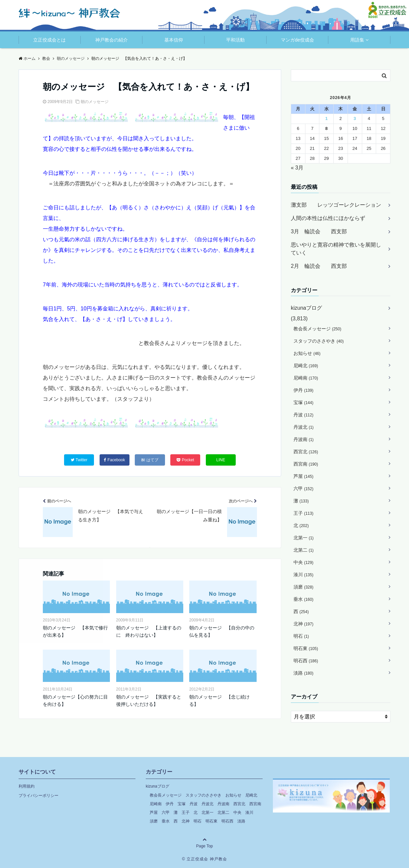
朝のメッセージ (95, 102)
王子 (303, 513)
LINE (221, 460)
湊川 (303, 575)
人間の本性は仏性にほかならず (328, 218)
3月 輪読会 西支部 (319, 231)
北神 (303, 624)
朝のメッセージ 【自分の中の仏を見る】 (222, 631)
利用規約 (27, 786)
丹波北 (304, 427)
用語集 (357, 40)
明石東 (306, 648)
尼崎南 (306, 378)
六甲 (303, 488)
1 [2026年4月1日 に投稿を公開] (327, 118)
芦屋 (303, 476)
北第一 (304, 538)
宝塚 (303, 402)
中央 (303, 562)
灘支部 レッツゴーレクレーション (336, 205)
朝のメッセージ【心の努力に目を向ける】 (75, 701)
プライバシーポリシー (39, 796)
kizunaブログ (306, 308)
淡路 (303, 673)
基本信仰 (174, 40)
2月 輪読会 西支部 (319, 266)
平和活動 (235, 40)
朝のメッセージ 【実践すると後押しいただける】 (149, 701)
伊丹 (303, 390)
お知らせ (307, 353)
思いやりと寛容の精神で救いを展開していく (336, 249)
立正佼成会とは (49, 40)
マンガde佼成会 (297, 40)
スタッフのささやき (319, 341)
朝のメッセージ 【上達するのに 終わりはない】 (149, 631)
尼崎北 (306, 366)
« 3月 (297, 168)
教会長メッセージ (317, 329)
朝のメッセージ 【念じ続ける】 (219, 701)
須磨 (303, 587)
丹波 (303, 415)
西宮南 (306, 464)
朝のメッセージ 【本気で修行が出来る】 (75, 631)
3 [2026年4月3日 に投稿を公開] (355, 118)
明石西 (306, 661)
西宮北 (306, 452)
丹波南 (304, 439)
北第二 (304, 550)
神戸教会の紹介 (112, 40)
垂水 (303, 599)
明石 (301, 636)
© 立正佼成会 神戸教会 (204, 859)
